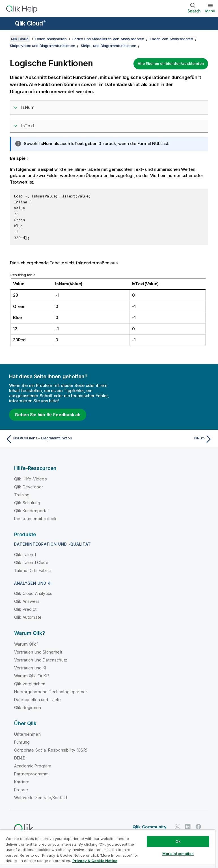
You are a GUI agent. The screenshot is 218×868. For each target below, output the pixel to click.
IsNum (28, 107)
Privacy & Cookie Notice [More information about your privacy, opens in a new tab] (95, 861)
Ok (178, 841)
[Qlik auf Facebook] (198, 826)
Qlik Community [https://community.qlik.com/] (150, 827)
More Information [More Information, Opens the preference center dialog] (178, 854)
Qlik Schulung (27, 503)
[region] (107, 849)
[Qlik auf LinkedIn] (188, 826)
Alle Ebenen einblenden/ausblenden (171, 63)
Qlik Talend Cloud (31, 562)
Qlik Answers (27, 601)
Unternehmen (27, 734)
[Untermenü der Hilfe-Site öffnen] (8, 24)
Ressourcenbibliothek (35, 519)
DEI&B (20, 758)
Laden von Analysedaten (171, 39)
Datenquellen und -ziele (37, 700)
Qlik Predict (25, 609)
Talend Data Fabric (32, 570)
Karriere (22, 782)
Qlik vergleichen (30, 684)
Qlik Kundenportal (31, 511)
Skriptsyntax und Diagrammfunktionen (42, 46)
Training (22, 495)
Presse (21, 790)
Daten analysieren (51, 39)
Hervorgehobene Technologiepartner (51, 692)
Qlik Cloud (30, 23)
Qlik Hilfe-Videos (31, 479)
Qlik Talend (25, 555)
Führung (22, 742)
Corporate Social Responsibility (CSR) (51, 750)
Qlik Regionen (28, 708)
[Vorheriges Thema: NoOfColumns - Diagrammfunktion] (56, 439)
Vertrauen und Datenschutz (41, 660)
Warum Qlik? (26, 644)
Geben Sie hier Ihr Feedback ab (48, 415)
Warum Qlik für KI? (32, 676)
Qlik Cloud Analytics (33, 593)
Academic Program (33, 766)
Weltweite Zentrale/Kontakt (41, 798)
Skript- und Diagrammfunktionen (109, 46)
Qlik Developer (29, 487)
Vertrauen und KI (30, 668)
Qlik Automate (28, 617)
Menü (210, 11)
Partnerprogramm (31, 774)
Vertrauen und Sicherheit (38, 652)
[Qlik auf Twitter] (177, 826)
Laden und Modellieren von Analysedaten (108, 39)
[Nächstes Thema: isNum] (162, 439)
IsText (28, 126)
